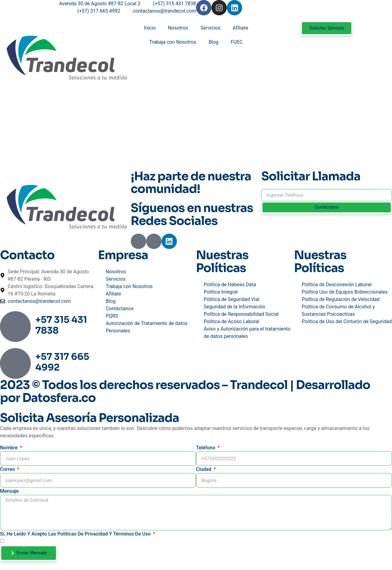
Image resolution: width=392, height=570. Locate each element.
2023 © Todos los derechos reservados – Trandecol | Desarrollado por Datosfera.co (185, 392)
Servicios (211, 28)
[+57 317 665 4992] (15, 364)
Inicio (150, 28)
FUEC (237, 42)
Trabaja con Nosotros (173, 42)
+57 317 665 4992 (62, 362)
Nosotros (178, 28)
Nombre (9, 448)
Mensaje (9, 491)
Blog (214, 42)
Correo (8, 470)
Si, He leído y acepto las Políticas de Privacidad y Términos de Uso (76, 535)
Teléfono (206, 448)
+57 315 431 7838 (61, 325)
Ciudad (204, 470)
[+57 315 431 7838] (15, 327)
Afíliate (240, 28)
